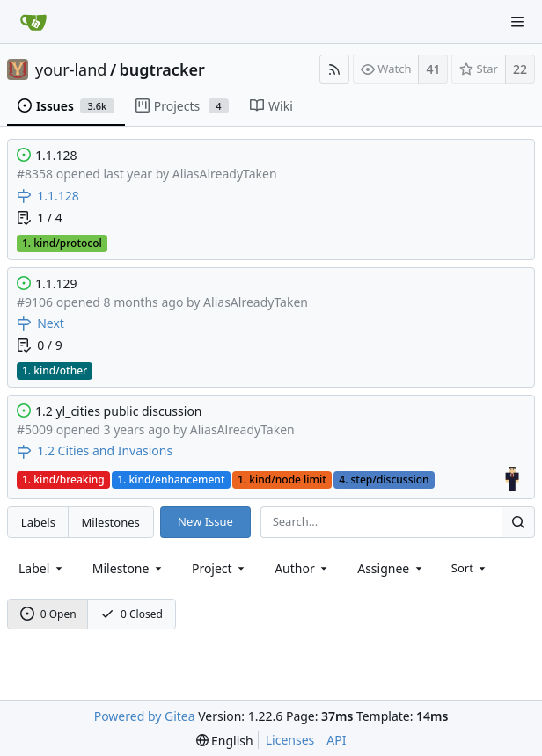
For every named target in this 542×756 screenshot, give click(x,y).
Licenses (290, 740)
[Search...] (518, 522)
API (336, 740)
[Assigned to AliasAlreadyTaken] (513, 479)
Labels (38, 522)
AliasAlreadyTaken (225, 174)
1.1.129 (56, 283)
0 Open (48, 614)
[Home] (33, 22)
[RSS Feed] (334, 69)
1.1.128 (56, 155)
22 (520, 69)
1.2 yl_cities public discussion (119, 411)
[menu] (470, 568)
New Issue (205, 521)
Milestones (111, 522)
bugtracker (162, 69)
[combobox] (42, 568)
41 (433, 69)
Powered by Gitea (145, 716)
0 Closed (132, 614)
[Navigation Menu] (517, 22)
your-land (71, 69)
